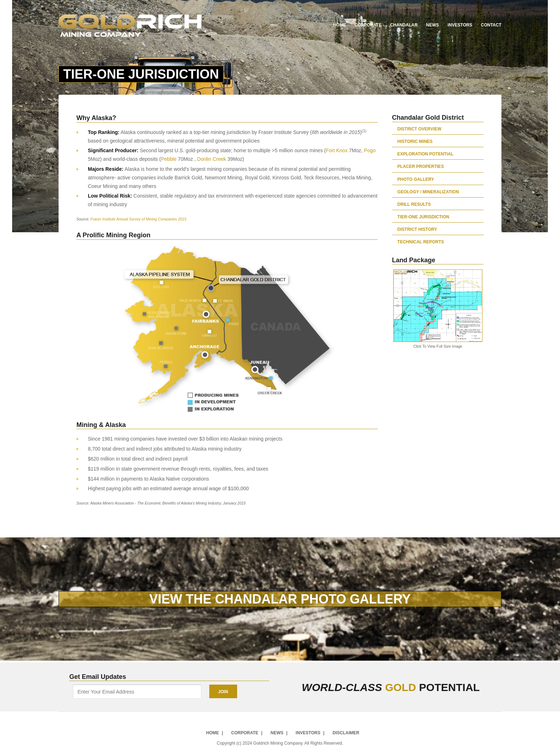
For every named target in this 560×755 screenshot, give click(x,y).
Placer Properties (421, 166)
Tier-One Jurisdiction (423, 217)
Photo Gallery (416, 179)
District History (417, 229)
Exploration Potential (426, 154)
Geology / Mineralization (428, 192)
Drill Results (414, 204)
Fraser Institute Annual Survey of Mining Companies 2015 (138, 219)
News (432, 25)
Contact (491, 25)
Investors (460, 25)
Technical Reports (421, 242)
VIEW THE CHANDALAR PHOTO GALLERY (280, 599)
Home (340, 25)
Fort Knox (337, 150)
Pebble (169, 159)
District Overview (419, 129)
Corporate (368, 25)
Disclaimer (346, 733)
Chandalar (404, 25)
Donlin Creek (212, 159)
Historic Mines (415, 141)
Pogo (370, 150)
